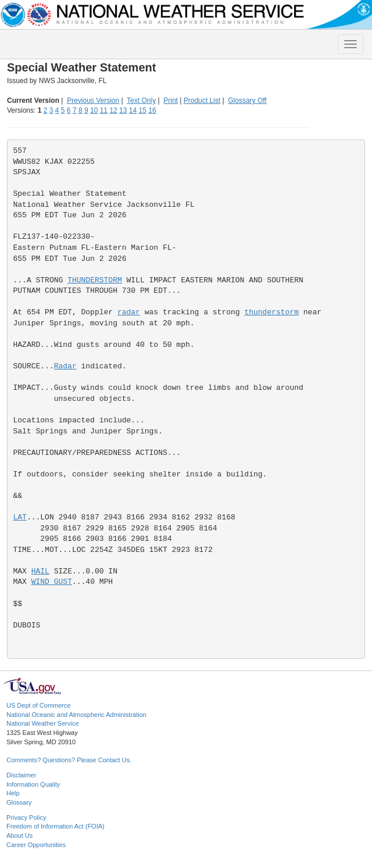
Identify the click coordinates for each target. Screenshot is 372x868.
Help (13, 793)
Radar (65, 366)
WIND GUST (52, 582)
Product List (202, 101)
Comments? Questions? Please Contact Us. (69, 760)
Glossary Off (247, 101)
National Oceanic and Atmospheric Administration (76, 715)
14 (133, 110)
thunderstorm (271, 312)
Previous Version (93, 101)
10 (94, 110)
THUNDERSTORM (95, 280)
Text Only (141, 101)
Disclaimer (21, 775)
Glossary (19, 802)
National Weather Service (43, 723)
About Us (19, 835)
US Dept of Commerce (39, 705)
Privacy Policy (26, 817)
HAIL (40, 571)
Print (171, 101)
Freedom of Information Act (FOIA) (56, 826)
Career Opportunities (36, 845)
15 (143, 110)
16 (152, 110)
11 (104, 110)
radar (129, 312)
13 (123, 110)
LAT (20, 517)
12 (113, 110)
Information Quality (33, 784)
